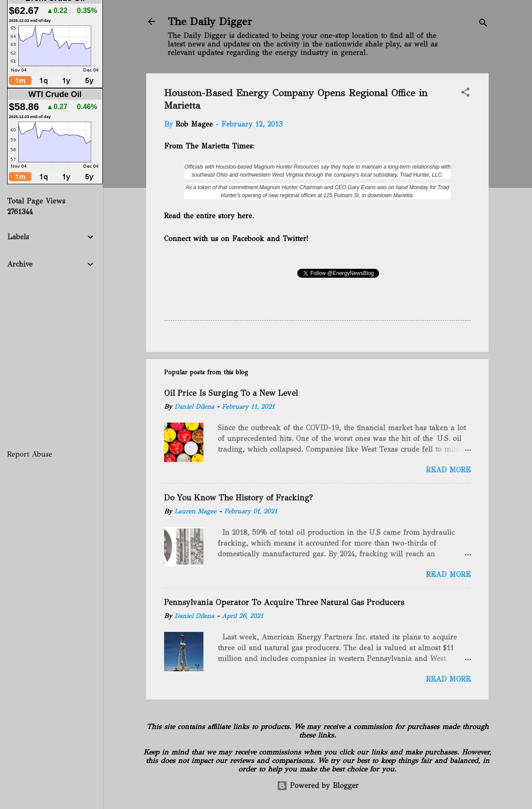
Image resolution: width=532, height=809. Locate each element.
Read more (448, 470)
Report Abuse (30, 454)
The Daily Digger (210, 21)
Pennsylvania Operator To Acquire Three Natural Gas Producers (284, 602)
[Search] (483, 24)
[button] (465, 94)
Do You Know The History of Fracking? (238, 498)
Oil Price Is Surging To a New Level (231, 393)
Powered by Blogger (318, 786)
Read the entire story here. (210, 216)
